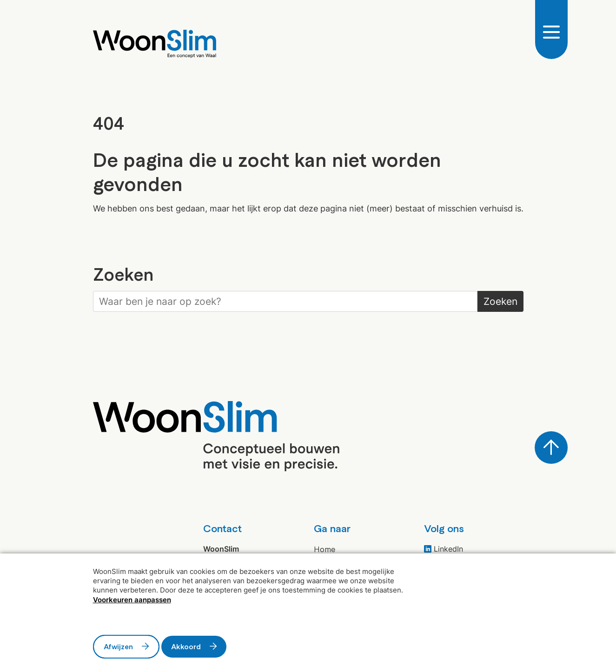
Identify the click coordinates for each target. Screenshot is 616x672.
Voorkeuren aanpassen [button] (132, 600)
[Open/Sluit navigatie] (551, 31)
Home (325, 549)
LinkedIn (444, 549)
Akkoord (186, 646)
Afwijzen (118, 646)
